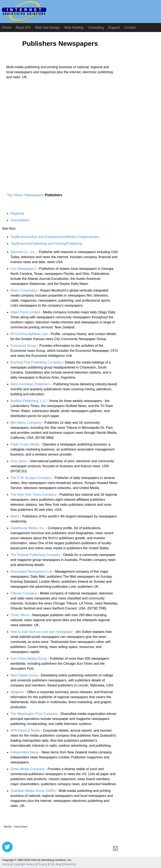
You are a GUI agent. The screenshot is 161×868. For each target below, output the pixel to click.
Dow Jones (19, 461)
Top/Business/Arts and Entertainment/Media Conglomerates (55, 237)
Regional (17, 213)
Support (114, 28)
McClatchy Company (26, 423)
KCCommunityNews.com (29, 334)
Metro (15, 516)
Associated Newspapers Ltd (31, 572)
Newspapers (34, 195)
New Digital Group (24, 675)
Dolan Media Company (28, 769)
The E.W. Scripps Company (31, 478)
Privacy (42, 864)
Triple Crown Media (25, 444)
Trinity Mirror (20, 615)
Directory (70, 864)
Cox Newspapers (23, 269)
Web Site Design (47, 28)
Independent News (24, 752)
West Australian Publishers (30, 384)
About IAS (23, 28)
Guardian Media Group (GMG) (33, 791)
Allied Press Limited (25, 312)
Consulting (96, 28)
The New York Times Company (34, 495)
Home (7, 28)
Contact (130, 28)
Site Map (56, 864)
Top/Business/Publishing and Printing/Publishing (46, 244)
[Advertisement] (37, 122)
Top (10, 195)
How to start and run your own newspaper (42, 632)
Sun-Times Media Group (29, 659)
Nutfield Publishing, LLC (28, 401)
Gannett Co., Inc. (23, 252)
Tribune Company (24, 593)
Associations (20, 220)
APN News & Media (25, 730)
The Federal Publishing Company (35, 555)
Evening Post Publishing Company (36, 362)
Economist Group (23, 346)
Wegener (17, 692)
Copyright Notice (24, 864)
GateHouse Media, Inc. (28, 528)
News (18, 195)
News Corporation (24, 290)
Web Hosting (74, 28)
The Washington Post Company (34, 714)
